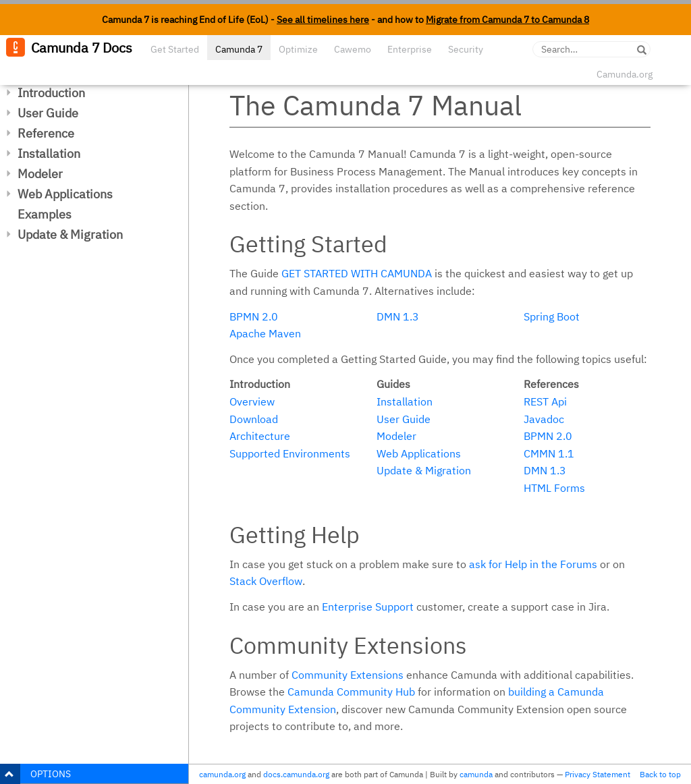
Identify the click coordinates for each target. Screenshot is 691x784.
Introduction (51, 93)
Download (254, 419)
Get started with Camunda (357, 273)
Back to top (660, 774)
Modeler (40, 174)
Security (466, 49)
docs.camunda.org (296, 774)
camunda (476, 774)
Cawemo (353, 49)
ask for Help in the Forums (533, 564)
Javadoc (544, 419)
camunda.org (222, 774)
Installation (49, 153)
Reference (46, 133)
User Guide (48, 113)
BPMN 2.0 (254, 316)
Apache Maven (265, 333)
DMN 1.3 (398, 316)
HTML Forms (554, 488)
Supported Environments (290, 453)
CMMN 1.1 (549, 453)
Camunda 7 (239, 49)
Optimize (298, 49)
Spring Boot (552, 316)
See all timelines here (323, 20)
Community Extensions (348, 675)
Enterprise (410, 49)
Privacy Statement (598, 774)
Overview (252, 401)
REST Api (545, 401)
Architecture (260, 436)
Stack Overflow (266, 581)
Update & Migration (70, 234)
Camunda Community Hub (351, 692)
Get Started (175, 49)
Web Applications (65, 194)
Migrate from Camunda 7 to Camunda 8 (507, 20)
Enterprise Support (368, 607)
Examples (45, 214)
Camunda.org (625, 74)
